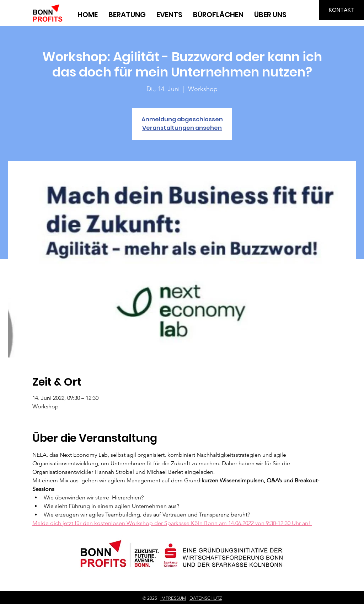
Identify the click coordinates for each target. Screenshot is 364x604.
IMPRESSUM (173, 598)
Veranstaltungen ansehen (182, 128)
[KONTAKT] (342, 10)
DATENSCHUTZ (206, 598)
